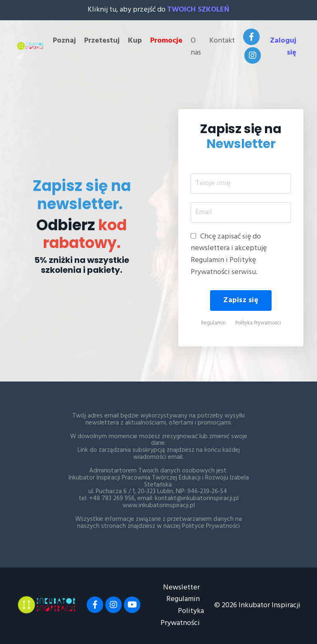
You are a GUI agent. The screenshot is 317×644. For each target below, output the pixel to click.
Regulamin (213, 323)
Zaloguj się (283, 47)
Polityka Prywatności (258, 323)
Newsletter (181, 588)
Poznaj (64, 41)
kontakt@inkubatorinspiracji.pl (197, 499)
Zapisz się (241, 300)
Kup (135, 41)
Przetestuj (102, 41)
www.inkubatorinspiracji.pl (159, 506)
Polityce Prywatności (211, 526)
